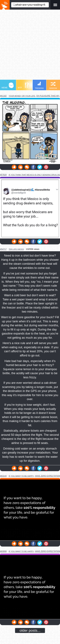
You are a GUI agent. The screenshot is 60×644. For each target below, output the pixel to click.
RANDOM (53, 85)
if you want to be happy (21, 476)
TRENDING (39, 85)
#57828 (3, 175)
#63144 (3, 476)
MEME (8, 86)
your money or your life (22, 96)
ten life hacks (16, 249)
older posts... (30, 630)
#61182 (3, 96)
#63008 (3, 551)
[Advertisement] (30, 46)
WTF (23, 86)
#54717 (3, 249)
